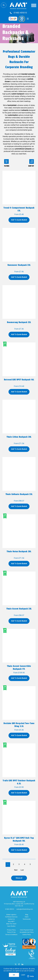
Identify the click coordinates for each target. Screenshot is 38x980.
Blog (27, 915)
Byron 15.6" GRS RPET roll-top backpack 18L (19, 839)
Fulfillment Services (11, 917)
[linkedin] (22, 964)
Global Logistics (11, 915)
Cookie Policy (27, 935)
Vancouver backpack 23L (19, 265)
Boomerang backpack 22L (19, 322)
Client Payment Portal (27, 930)
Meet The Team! (11, 924)
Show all (19, 878)
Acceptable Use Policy (27, 932)
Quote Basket (28, 19)
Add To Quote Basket (19, 220)
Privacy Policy (11, 930)
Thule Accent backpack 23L (19, 609)
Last (22, 870)
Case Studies (11, 926)
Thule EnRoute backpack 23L (19, 494)
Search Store (4, 5)
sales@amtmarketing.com (25, 909)
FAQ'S (27, 917)
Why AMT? (11, 921)
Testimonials (27, 919)
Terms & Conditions (11, 935)
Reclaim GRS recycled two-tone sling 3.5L (19, 725)
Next (16, 870)
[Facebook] (19, 964)
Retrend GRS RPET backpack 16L (19, 380)
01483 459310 (20, 13)
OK (14, 975)
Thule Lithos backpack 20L (19, 437)
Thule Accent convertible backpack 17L (19, 668)
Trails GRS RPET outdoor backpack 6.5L (19, 782)
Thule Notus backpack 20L (19, 551)
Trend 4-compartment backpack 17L (19, 209)
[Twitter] (16, 964)
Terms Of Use (11, 932)
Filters (6, 161)
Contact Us (11, 919)
